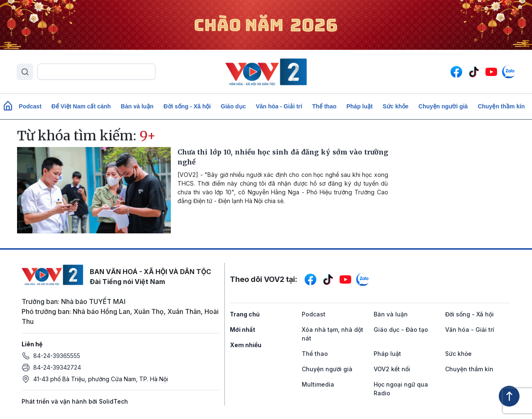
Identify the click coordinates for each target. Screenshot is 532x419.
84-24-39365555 (57, 356)
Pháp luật (359, 106)
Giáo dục (233, 106)
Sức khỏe (396, 106)
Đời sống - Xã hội (187, 106)
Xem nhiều (246, 345)
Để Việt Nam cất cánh (81, 106)
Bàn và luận (137, 106)
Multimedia (318, 384)
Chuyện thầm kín (501, 106)
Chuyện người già (443, 106)
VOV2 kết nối (392, 369)
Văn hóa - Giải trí (279, 106)
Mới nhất (243, 330)
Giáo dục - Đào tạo (401, 330)
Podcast (30, 106)
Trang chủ (245, 314)
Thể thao (324, 106)
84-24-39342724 (57, 367)
